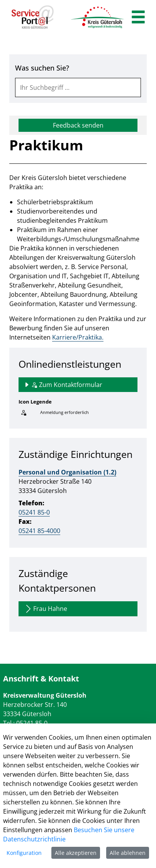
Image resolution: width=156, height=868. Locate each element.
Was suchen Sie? (42, 68)
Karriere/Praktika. (78, 337)
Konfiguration (24, 853)
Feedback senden (78, 125)
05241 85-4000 (39, 531)
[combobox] (78, 87)
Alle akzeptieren (76, 853)
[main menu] (138, 18)
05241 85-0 (34, 512)
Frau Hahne (45, 609)
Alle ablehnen (128, 853)
